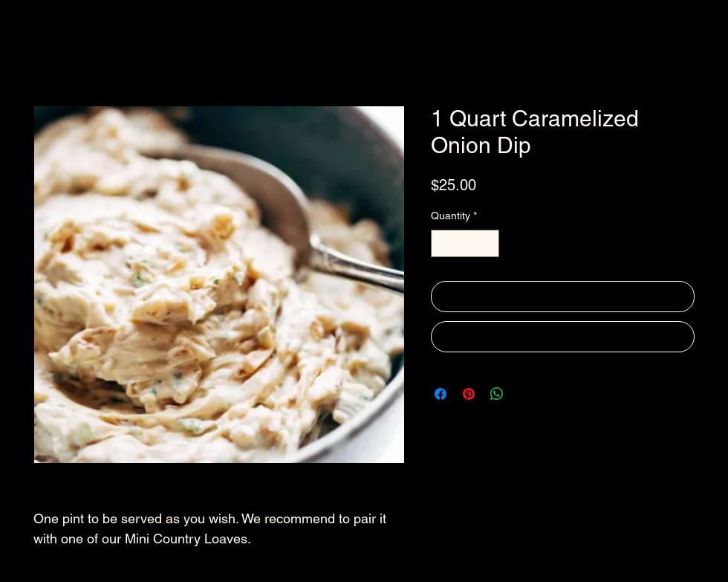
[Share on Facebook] (441, 394)
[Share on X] (525, 394)
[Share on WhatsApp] (497, 394)
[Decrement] (442, 243)
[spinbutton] (465, 243)
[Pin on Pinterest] (469, 394)
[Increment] (488, 243)
